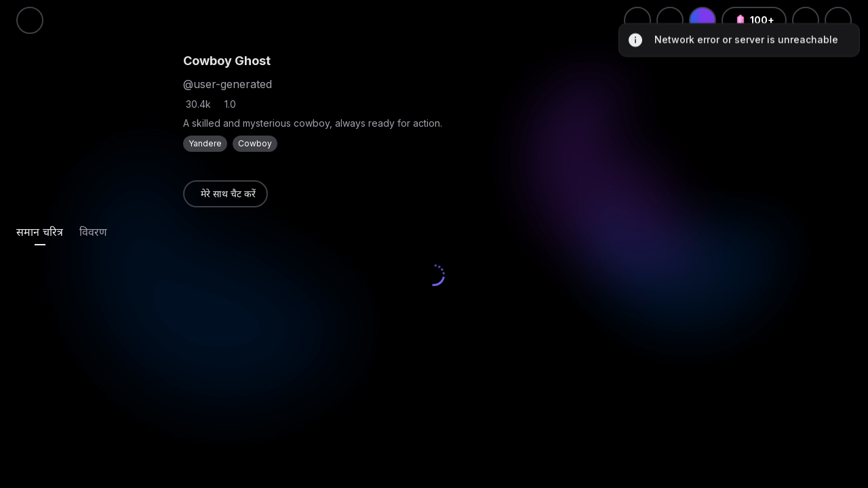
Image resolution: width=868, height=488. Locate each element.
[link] (225, 194)
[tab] (40, 232)
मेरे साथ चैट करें (228, 194)
